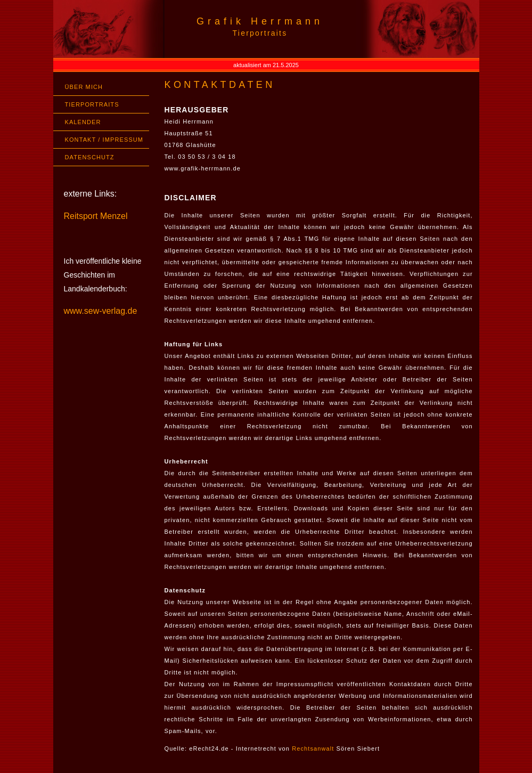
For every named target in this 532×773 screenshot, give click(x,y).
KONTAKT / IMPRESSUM (104, 140)
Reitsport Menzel (96, 216)
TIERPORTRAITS (92, 104)
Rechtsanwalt (313, 748)
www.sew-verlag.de (101, 311)
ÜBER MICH (84, 87)
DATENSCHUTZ (90, 157)
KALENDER (83, 122)
